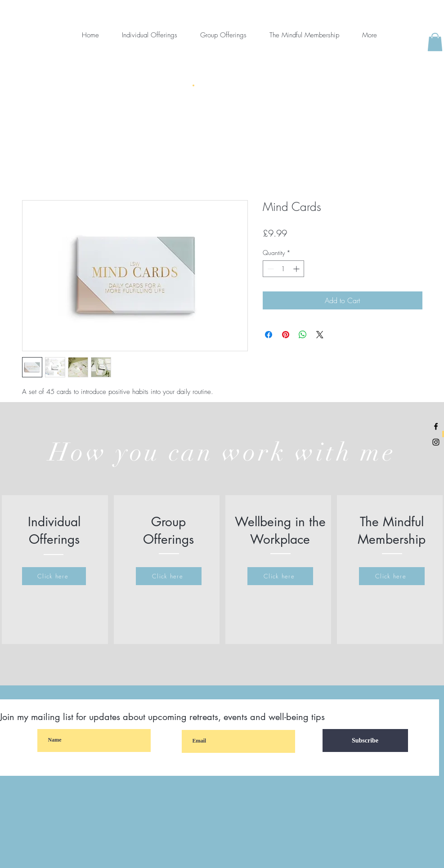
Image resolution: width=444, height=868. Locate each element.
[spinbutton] (283, 269)
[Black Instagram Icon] (436, 442)
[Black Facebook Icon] (436, 426)
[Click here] (54, 576)
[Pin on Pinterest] (286, 335)
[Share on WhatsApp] (303, 335)
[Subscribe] (365, 740)
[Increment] (297, 269)
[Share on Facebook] (269, 335)
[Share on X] (320, 335)
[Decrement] (270, 269)
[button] (435, 42)
